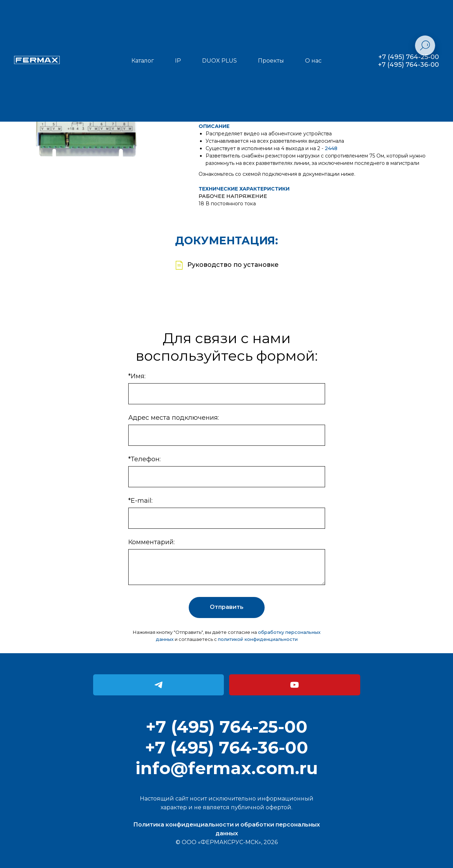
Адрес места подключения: (174, 418)
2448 (331, 148)
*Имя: (137, 376)
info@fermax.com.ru (227, 768)
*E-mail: (140, 501)
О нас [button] (313, 61)
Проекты (271, 61)
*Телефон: (144, 459)
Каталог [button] (143, 61)
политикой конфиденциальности (258, 639)
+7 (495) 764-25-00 (409, 57)
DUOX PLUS (219, 61)
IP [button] (178, 61)
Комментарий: (151, 542)
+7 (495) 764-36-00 (409, 65)
